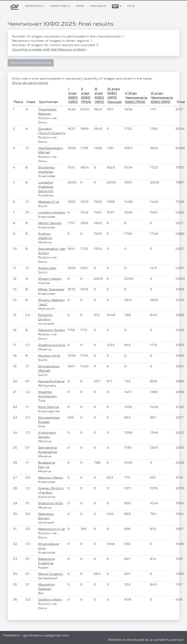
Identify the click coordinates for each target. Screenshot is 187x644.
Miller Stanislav (51, 289)
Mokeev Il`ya (49, 202)
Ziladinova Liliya (52, 345)
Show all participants (30, 83)
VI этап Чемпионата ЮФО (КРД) (162, 97)
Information (34, 6)
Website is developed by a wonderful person (146, 640)
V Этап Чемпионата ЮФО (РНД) (136, 97)
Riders (80, 6)
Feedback (11, 635)
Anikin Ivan (47, 268)
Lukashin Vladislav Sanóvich (46, 187)
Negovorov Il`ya (51, 529)
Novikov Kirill (49, 355)
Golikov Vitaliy (50, 599)
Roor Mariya (48, 407)
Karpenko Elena (51, 381)
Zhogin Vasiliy (50, 279)
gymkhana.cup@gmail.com (46, 635)
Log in (131, 6)
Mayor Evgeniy (51, 574)
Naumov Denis (50, 477)
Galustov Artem (52, 330)
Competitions (60, 6)
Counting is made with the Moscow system (49, 49)
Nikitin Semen (50, 223)
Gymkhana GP (98, 6)
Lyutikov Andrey (52, 212)
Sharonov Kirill (50, 503)
